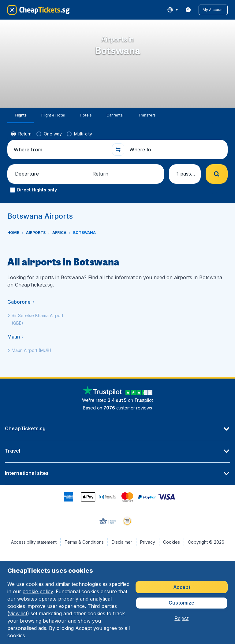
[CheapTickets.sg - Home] (39, 10)
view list (18, 613)
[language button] (172, 10)
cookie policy (38, 591)
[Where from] (60, 150)
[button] (213, 10)
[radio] (21, 134)
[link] (188, 10)
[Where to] (176, 150)
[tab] (21, 115)
